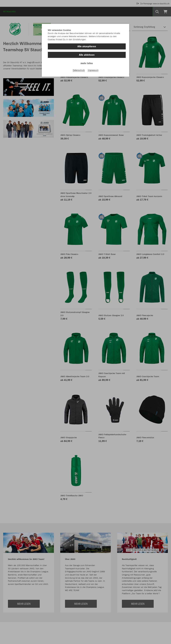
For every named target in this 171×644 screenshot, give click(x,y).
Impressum (93, 70)
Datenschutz (79, 70)
